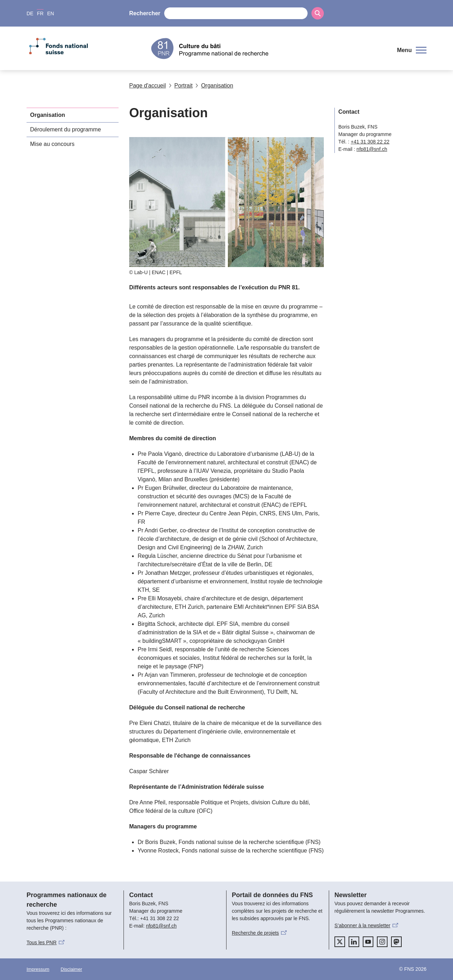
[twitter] (340, 942)
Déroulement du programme (65, 129)
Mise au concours (52, 144)
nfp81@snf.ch (372, 149)
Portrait (181, 86)
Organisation (214, 86)
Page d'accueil (148, 86)
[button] (412, 50)
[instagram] (382, 942)
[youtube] (368, 942)
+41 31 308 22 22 (370, 142)
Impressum (38, 969)
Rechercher (145, 13)
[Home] (271, 49)
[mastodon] (396, 942)
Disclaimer (71, 969)
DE (30, 13)
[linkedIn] (354, 942)
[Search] (318, 13)
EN (50, 13)
